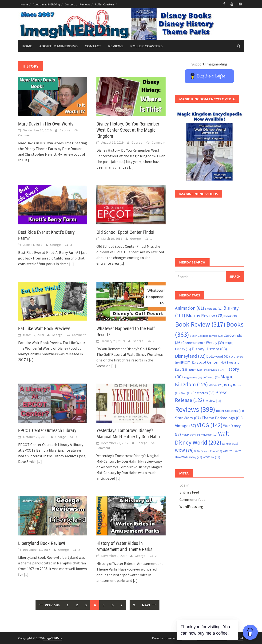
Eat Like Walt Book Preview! (44, 328)
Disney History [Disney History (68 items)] (209, 349)
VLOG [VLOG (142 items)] (210, 425)
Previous (49, 605)
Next (149, 605)
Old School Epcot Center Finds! (125, 232)
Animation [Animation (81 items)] (190, 308)
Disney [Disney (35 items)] (183, 349)
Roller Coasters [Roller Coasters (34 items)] (230, 411)
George (65, 130)
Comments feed (192, 499)
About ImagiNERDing (46, 4)
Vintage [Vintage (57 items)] (186, 426)
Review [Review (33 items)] (213, 401)
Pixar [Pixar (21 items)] (186, 393)
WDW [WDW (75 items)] (184, 450)
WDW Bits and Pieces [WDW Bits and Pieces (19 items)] (208, 451)
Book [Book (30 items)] (231, 316)
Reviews (85, 4)
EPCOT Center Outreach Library (47, 430)
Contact (70, 4)
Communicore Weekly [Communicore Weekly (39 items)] (203, 343)
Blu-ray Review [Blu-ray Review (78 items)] (205, 316)
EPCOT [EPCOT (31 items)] (188, 362)
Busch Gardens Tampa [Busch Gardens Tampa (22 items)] (206, 336)
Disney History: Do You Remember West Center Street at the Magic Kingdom (128, 130)
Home (24, 4)
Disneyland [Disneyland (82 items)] (190, 356)
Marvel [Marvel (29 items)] (216, 385)
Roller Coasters (105, 4)
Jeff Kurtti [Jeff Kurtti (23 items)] (211, 377)
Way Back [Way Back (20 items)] (230, 444)
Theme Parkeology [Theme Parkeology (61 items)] (222, 418)
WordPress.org (191, 506)
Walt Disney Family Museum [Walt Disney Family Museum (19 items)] (199, 435)
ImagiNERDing (53, 638)
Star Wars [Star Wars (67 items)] (188, 418)
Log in (184, 485)
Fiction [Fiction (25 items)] (195, 369)
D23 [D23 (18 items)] (229, 343)
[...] (30, 160)
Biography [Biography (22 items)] (214, 309)
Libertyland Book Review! (42, 543)
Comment (25, 135)
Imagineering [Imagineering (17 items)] (193, 378)
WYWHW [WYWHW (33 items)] (211, 457)
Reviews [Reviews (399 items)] (195, 409)
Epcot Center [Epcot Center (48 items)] (211, 362)
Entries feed (189, 492)
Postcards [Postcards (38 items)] (203, 393)
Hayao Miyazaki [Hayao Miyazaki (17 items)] (213, 370)
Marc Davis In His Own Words (46, 124)
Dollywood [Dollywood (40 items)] (218, 356)
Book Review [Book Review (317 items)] (200, 324)
